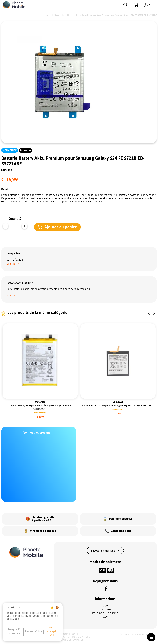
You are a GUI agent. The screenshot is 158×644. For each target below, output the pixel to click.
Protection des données (72, 637)
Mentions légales (67, 634)
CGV (105, 606)
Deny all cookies (14, 632)
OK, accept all (52, 632)
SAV (105, 617)
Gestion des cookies (69, 640)
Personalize (34, 632)
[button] (60, 227)
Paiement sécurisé (105, 613)
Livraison (105, 610)
